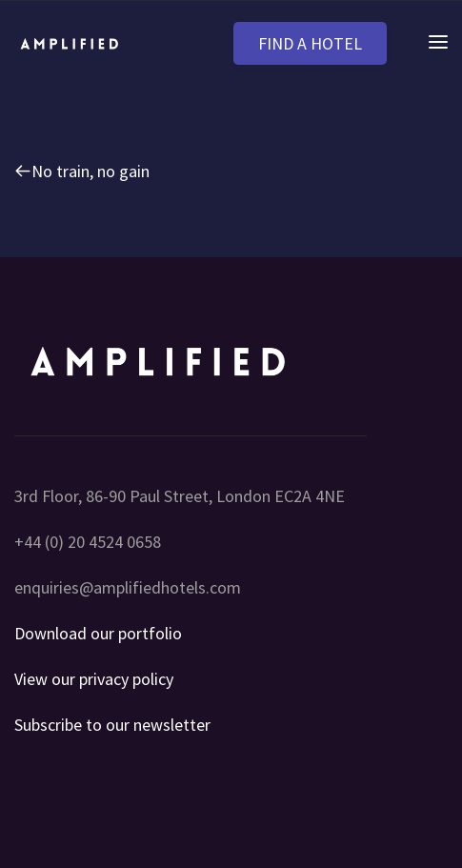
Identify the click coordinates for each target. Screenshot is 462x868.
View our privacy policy (94, 679)
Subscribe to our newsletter (112, 725)
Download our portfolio (98, 633)
